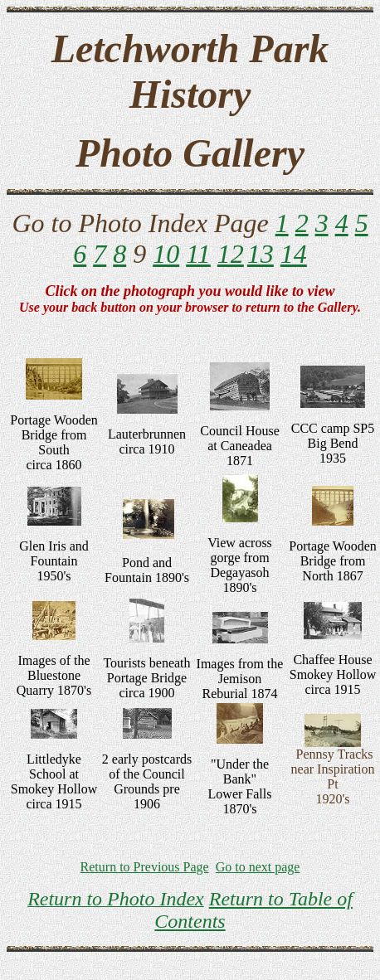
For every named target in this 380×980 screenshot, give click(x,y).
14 (294, 254)
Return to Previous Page (145, 867)
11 (198, 254)
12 (231, 254)
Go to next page (258, 867)
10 (166, 254)
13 (261, 254)
